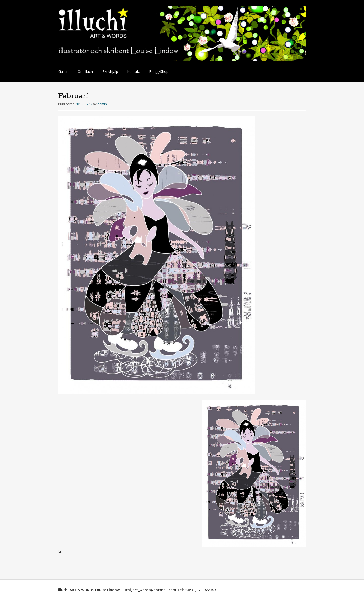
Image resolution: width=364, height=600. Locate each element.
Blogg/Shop (159, 71)
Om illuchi (86, 71)
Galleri (63, 71)
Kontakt (134, 71)
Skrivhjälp (110, 71)
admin (102, 104)
